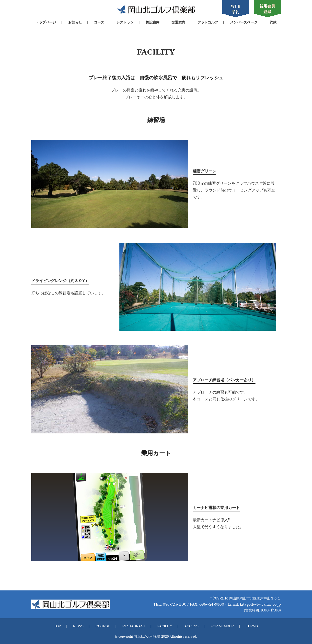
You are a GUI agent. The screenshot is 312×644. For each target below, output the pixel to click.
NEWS (78, 626)
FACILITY (165, 626)
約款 (273, 22)
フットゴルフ (208, 22)
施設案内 (153, 22)
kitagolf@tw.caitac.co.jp (260, 604)
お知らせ (75, 22)
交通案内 (178, 22)
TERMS (252, 626)
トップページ (46, 22)
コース (99, 22)
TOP (58, 626)
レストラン (125, 22)
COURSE (103, 626)
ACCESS (192, 626)
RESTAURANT (134, 626)
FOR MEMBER (222, 626)
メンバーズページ (244, 22)
